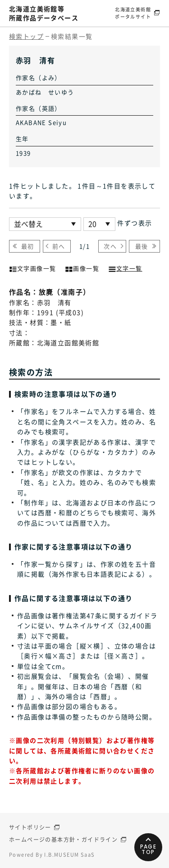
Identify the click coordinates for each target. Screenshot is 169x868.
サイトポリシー (30, 827)
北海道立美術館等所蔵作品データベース (44, 13)
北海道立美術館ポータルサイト (133, 13)
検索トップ (26, 36)
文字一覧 (125, 267)
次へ (110, 246)
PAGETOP (148, 849)
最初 (28, 246)
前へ (59, 246)
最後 (142, 246)
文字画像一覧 (32, 267)
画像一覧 (82, 267)
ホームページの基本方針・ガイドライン (63, 840)
